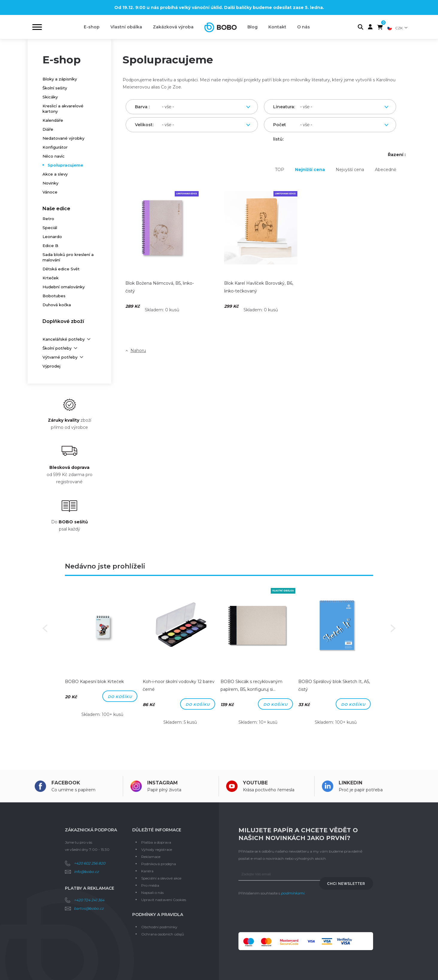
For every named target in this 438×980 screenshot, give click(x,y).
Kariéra (147, 871)
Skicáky (50, 97)
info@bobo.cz (86, 872)
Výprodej (51, 366)
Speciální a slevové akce (161, 878)
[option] (102, 657)
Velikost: (143, 125)
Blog (253, 27)
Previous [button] (45, 628)
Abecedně (385, 170)
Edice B (50, 246)
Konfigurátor (55, 147)
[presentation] (284, 915)
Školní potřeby (57, 348)
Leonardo (52, 237)
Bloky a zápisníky (60, 79)
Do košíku (120, 697)
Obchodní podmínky (159, 927)
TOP (280, 170)
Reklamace (151, 857)
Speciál (50, 228)
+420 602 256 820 (90, 863)
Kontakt (277, 27)
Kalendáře (53, 120)
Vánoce (50, 192)
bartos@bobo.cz (89, 908)
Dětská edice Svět (61, 269)
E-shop (92, 27)
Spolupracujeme (65, 165)
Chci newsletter (346, 884)
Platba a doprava (156, 842)
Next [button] (393, 628)
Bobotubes (54, 296)
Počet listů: (280, 127)
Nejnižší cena (310, 170)
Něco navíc (54, 156)
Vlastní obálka (126, 27)
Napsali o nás (152, 893)
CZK (399, 28)
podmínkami (293, 893)
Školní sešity (55, 88)
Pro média (150, 885)
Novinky (50, 183)
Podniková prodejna (159, 864)
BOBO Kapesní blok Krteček (94, 682)
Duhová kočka (57, 305)
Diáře (48, 129)
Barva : (142, 107)
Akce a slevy (55, 174)
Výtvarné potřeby (60, 357)
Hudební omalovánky (64, 287)
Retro (48, 219)
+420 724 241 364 (89, 900)
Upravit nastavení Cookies (164, 900)
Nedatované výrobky (63, 138)
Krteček (51, 278)
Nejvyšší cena (350, 170)
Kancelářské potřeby (64, 339)
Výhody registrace (157, 849)
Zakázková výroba (173, 27)
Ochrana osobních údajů (163, 934)
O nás (304, 27)
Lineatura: (281, 107)
